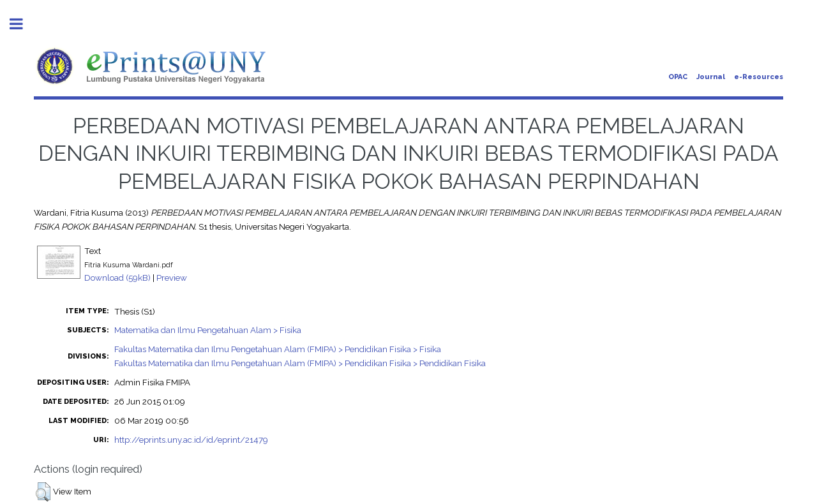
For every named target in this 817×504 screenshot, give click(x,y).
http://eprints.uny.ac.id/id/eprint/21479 (191, 440)
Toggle (23, 24)
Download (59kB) (117, 278)
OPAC (678, 77)
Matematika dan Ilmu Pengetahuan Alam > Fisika (208, 330)
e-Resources (759, 77)
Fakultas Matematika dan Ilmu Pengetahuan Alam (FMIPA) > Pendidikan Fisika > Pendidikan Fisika (300, 363)
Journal (711, 77)
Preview (172, 278)
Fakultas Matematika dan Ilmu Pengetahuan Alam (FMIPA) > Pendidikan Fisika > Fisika (278, 349)
